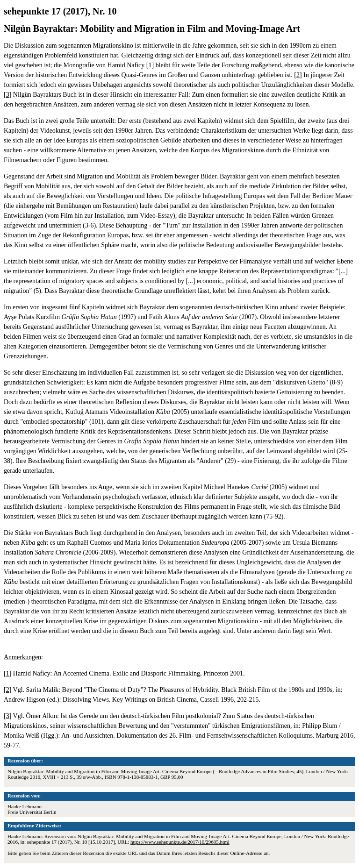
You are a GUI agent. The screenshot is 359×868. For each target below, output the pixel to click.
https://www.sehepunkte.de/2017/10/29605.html (180, 842)
